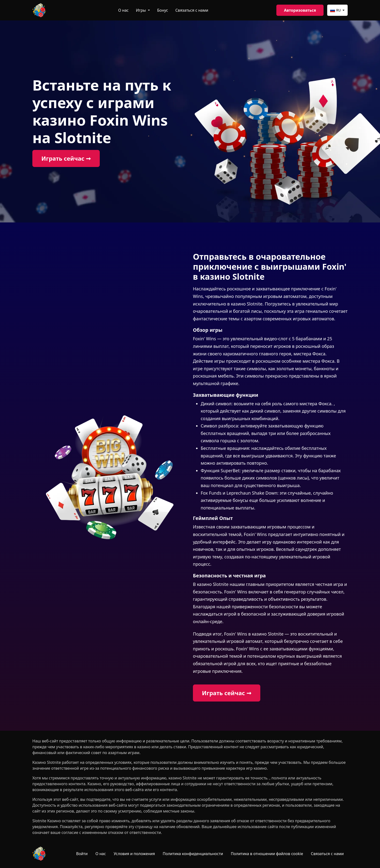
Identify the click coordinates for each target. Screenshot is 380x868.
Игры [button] (141, 10)
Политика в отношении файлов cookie (267, 854)
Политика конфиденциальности (193, 854)
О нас (123, 10)
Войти (82, 854)
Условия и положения (134, 854)
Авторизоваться (300, 10)
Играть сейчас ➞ (66, 158)
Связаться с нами (192, 10)
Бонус (163, 10)
